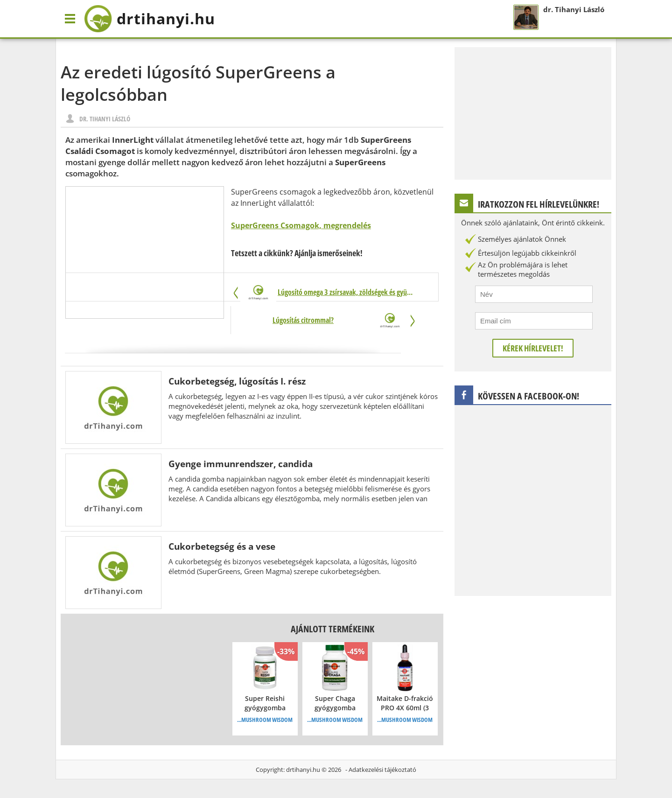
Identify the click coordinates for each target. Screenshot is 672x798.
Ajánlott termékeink (332, 629)
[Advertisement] (145, 252)
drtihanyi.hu (303, 770)
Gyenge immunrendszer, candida (241, 464)
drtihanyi (150, 19)
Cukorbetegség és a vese (222, 546)
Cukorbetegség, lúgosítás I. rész (237, 381)
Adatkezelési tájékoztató (382, 770)
